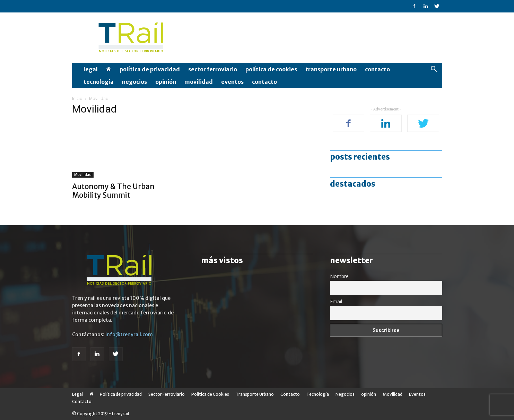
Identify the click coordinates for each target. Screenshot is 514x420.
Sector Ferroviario (213, 69)
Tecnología (99, 82)
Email (336, 301)
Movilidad (199, 82)
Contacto (377, 69)
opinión (166, 82)
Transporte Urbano (331, 69)
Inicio (77, 99)
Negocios (134, 82)
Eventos (232, 82)
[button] (434, 70)
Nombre (339, 276)
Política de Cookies (271, 69)
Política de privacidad (150, 69)
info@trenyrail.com (129, 334)
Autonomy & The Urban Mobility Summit (113, 191)
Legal (91, 69)
